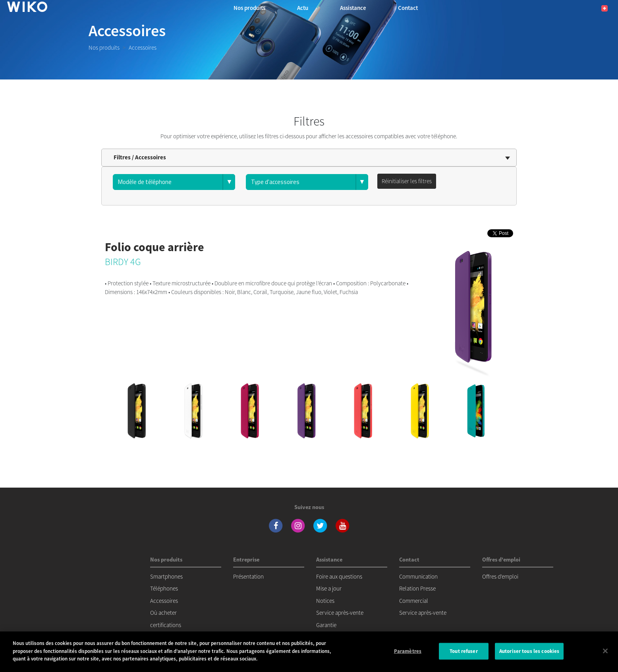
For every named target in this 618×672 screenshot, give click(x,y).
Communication (418, 576)
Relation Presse (417, 588)
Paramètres (408, 651)
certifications (166, 625)
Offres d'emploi (500, 576)
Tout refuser (464, 651)
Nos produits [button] (249, 8)
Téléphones (164, 588)
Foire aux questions (339, 576)
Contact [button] (408, 8)
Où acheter (163, 613)
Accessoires (164, 601)
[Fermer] (605, 651)
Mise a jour (329, 588)
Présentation (248, 576)
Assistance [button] (353, 8)
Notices (325, 601)
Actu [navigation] (303, 8)
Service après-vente (340, 613)
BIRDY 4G (123, 262)
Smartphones (166, 576)
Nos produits (104, 47)
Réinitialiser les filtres (407, 181)
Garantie (326, 625)
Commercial (414, 601)
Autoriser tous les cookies (529, 651)
